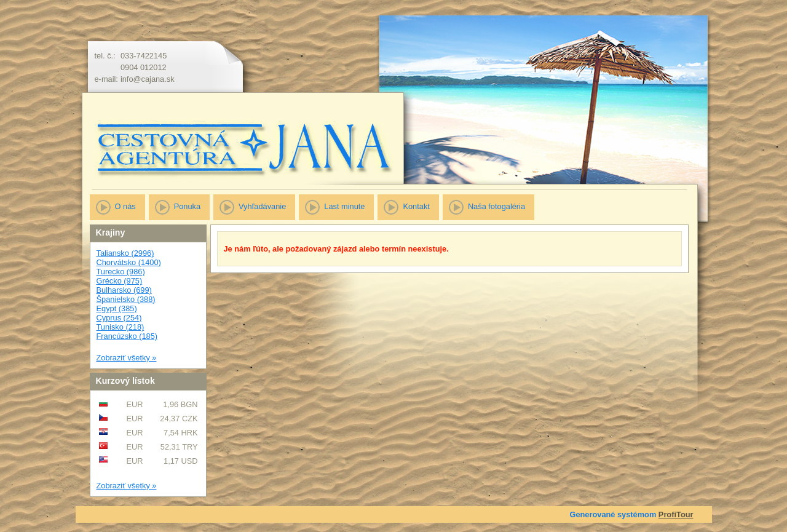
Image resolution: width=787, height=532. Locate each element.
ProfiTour (676, 514)
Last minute (344, 206)
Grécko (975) (120, 281)
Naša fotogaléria (496, 206)
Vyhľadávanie (262, 206)
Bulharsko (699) (124, 290)
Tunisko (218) (121, 327)
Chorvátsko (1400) (129, 262)
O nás (125, 206)
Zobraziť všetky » (127, 358)
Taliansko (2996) (125, 253)
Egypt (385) (117, 308)
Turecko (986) (121, 272)
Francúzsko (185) (127, 336)
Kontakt (416, 206)
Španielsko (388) (126, 299)
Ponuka (187, 206)
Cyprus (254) (119, 318)
